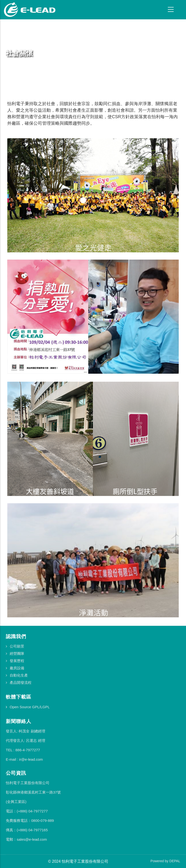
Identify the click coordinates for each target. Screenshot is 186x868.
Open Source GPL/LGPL (30, 707)
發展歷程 (17, 661)
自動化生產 (19, 675)
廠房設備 (17, 668)
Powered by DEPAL (165, 861)
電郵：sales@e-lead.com (26, 839)
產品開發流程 (21, 682)
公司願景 (17, 646)
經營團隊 (17, 653)
